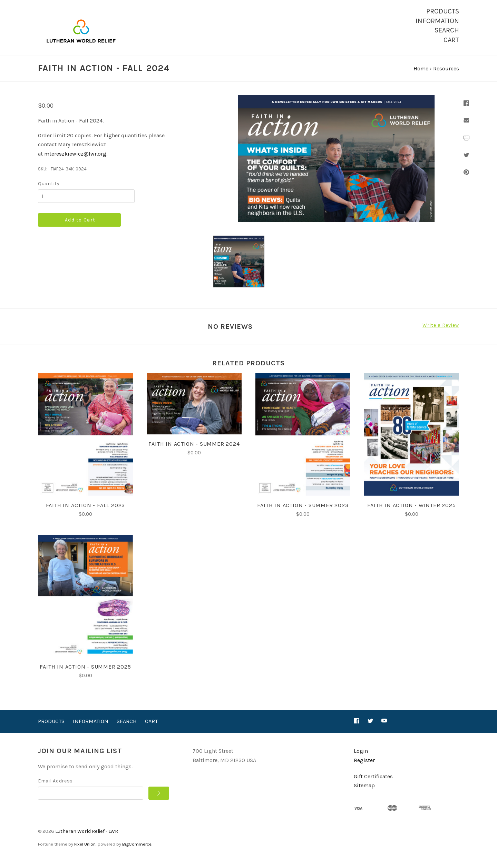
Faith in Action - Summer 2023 (303, 512)
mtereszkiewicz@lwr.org (75, 160)
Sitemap (364, 792)
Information (437, 21)
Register (364, 767)
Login (361, 757)
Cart (451, 40)
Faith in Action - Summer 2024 (194, 450)
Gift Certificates (373, 783)
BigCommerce (137, 851)
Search (447, 30)
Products (443, 11)
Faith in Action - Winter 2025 (411, 512)
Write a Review (441, 332)
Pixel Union (85, 851)
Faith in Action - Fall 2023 (86, 512)
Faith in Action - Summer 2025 (85, 673)
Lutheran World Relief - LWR (87, 837)
